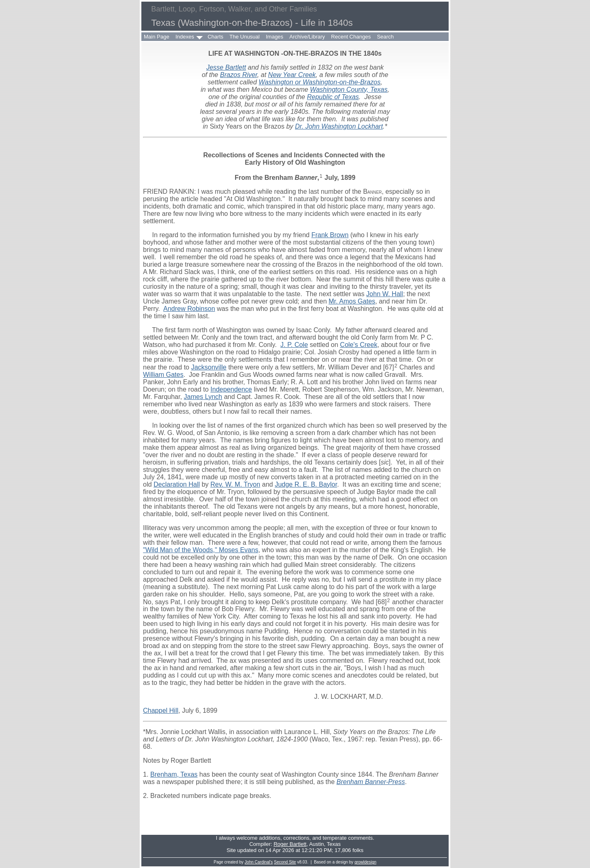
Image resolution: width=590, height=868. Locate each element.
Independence (231, 389)
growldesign (365, 862)
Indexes (185, 37)
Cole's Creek (359, 345)
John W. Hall (385, 294)
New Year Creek (292, 75)
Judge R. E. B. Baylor (306, 484)
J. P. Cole (294, 345)
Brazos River (239, 75)
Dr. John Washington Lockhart (339, 126)
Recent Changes (351, 37)
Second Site (285, 862)
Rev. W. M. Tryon (236, 484)
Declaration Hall (177, 484)
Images (275, 37)
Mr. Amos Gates (352, 301)
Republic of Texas (333, 97)
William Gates (163, 375)
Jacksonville (209, 367)
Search (385, 37)
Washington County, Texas (349, 90)
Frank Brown (330, 235)
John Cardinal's (259, 862)
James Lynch (203, 397)
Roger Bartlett (290, 844)
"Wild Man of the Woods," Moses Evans (201, 550)
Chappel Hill (161, 710)
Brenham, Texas (174, 774)
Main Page (157, 37)
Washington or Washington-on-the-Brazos (319, 82)
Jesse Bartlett (226, 67)
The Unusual (245, 37)
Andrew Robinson (189, 309)
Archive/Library (307, 37)
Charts (216, 37)
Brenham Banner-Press (371, 782)
